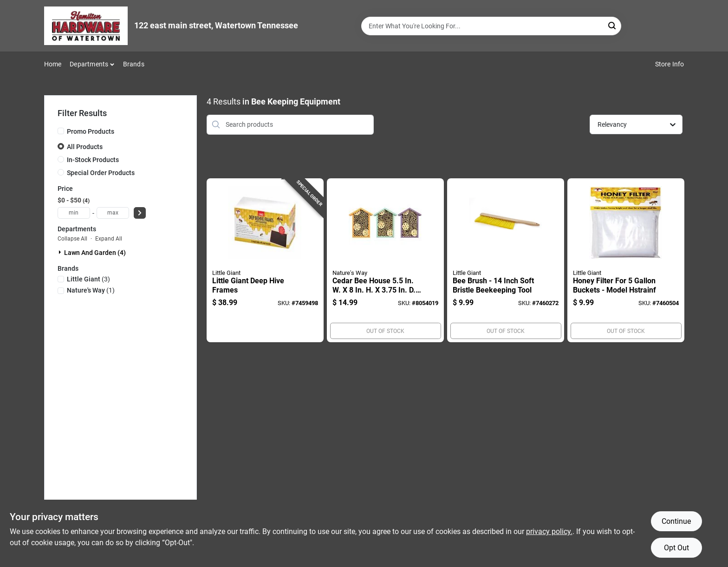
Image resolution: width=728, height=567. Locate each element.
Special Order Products (101, 173)
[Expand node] (61, 252)
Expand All (109, 239)
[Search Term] (491, 26)
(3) (88, 279)
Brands (134, 64)
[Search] (613, 25)
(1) (91, 290)
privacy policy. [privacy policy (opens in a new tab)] (549, 531)
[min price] (74, 213)
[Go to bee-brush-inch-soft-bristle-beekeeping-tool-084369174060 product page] (506, 261)
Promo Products (91, 131)
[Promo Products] (61, 131)
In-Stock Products (93, 160)
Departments (89, 64)
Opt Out (676, 548)
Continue (676, 521)
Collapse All (72, 239)
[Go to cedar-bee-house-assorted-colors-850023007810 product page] (385, 261)
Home (53, 64)
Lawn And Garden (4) (95, 253)
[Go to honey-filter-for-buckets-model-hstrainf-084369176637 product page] (626, 261)
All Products (85, 147)
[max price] (113, 213)
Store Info (670, 64)
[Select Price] (140, 213)
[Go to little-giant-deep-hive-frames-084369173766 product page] (265, 261)
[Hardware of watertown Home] (86, 26)
